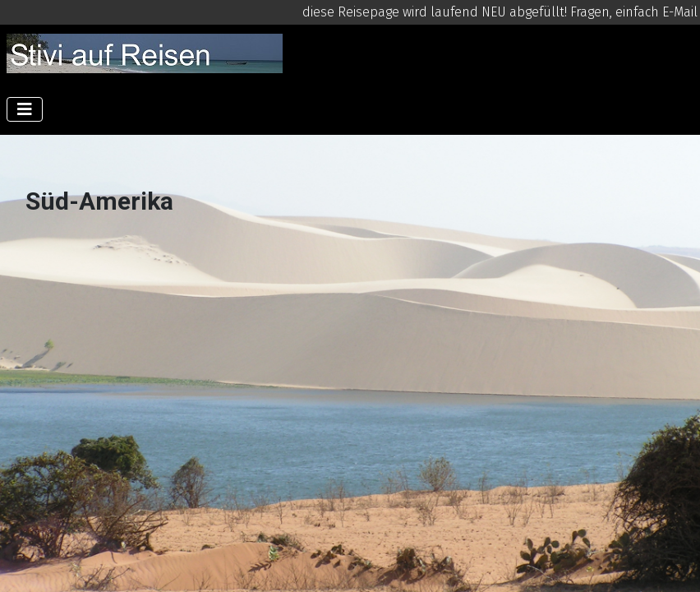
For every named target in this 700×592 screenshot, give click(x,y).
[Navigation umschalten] (25, 109)
